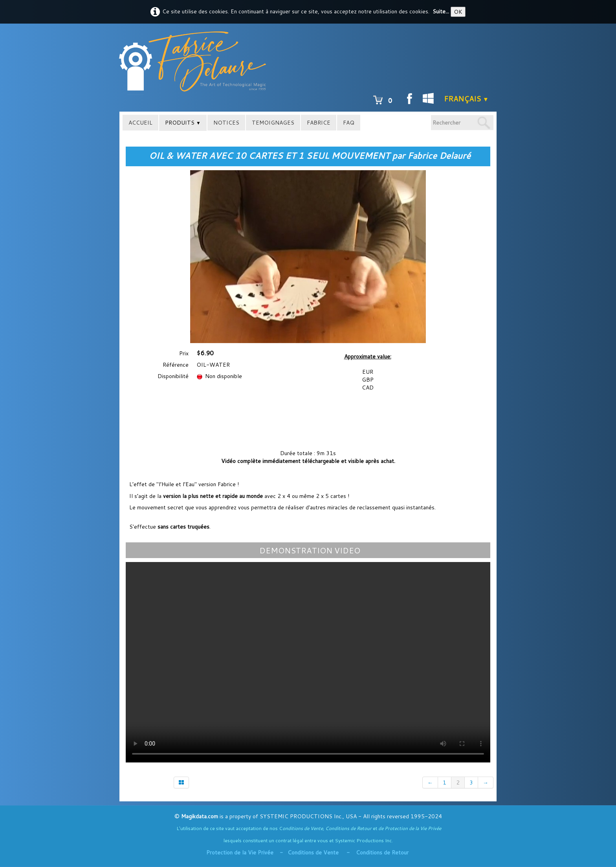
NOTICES (226, 123)
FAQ (349, 123)
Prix (184, 353)
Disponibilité (173, 376)
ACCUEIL (140, 123)
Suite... (441, 11)
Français (466, 99)
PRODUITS (183, 123)
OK (458, 12)
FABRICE (319, 123)
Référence (176, 365)
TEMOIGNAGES (273, 123)
